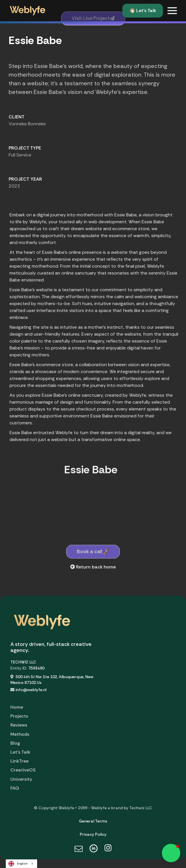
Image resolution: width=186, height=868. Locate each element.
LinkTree (19, 761)
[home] (26, 11)
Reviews (19, 725)
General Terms (93, 821)
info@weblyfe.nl (31, 690)
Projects (19, 716)
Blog (15, 743)
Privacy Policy (93, 834)
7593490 (36, 668)
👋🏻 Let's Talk (143, 11)
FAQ (15, 788)
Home (17, 707)
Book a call (93, 559)
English (18, 864)
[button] (172, 11)
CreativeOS (23, 770)
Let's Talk (20, 752)
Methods (20, 734)
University (21, 779)
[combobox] (21, 864)
